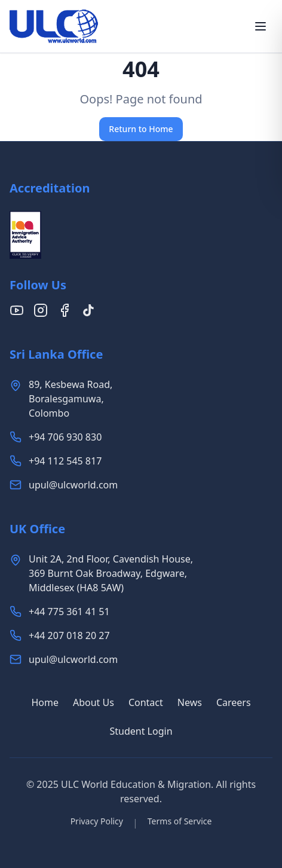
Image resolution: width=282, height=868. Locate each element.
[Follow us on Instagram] (41, 310)
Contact (146, 702)
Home (45, 702)
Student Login (141, 731)
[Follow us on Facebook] (65, 310)
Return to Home (141, 129)
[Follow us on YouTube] (17, 310)
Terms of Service (180, 821)
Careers (234, 702)
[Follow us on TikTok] (88, 310)
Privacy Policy (97, 821)
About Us (94, 702)
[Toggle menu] (260, 26)
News (190, 702)
